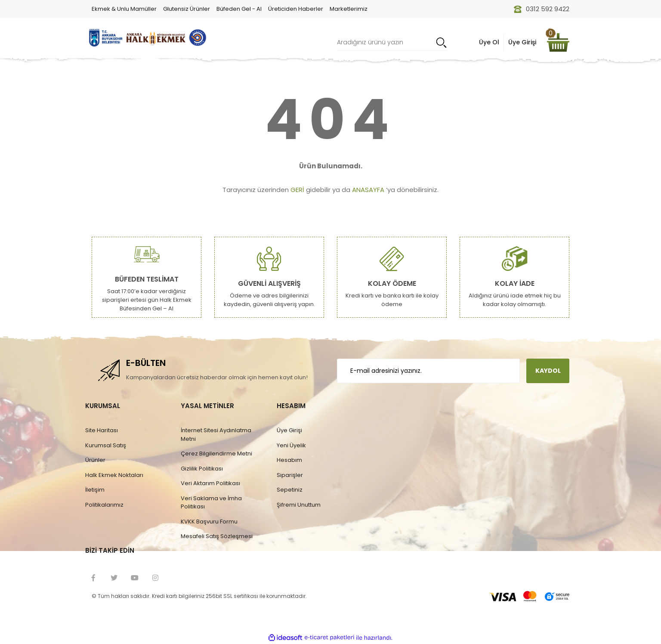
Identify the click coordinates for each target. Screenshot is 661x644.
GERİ (297, 190)
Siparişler (290, 475)
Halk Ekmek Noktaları (114, 475)
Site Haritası (102, 430)
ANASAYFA (368, 190)
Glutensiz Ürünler (187, 9)
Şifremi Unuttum (299, 505)
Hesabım (289, 460)
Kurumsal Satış (106, 445)
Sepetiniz (290, 490)
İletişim (95, 490)
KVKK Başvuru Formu (209, 522)
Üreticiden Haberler (296, 9)
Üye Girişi (289, 430)
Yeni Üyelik (291, 445)
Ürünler (95, 460)
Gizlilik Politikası (202, 469)
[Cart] (558, 42)
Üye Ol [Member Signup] (489, 42)
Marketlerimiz (349, 9)
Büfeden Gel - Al (239, 9)
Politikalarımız (104, 505)
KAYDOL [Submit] (548, 371)
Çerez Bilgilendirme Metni (216, 454)
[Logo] (147, 38)
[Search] (392, 42)
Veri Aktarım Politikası (210, 483)
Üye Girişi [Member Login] (522, 42)
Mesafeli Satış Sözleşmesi (217, 536)
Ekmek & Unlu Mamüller (124, 9)
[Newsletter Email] (428, 371)
